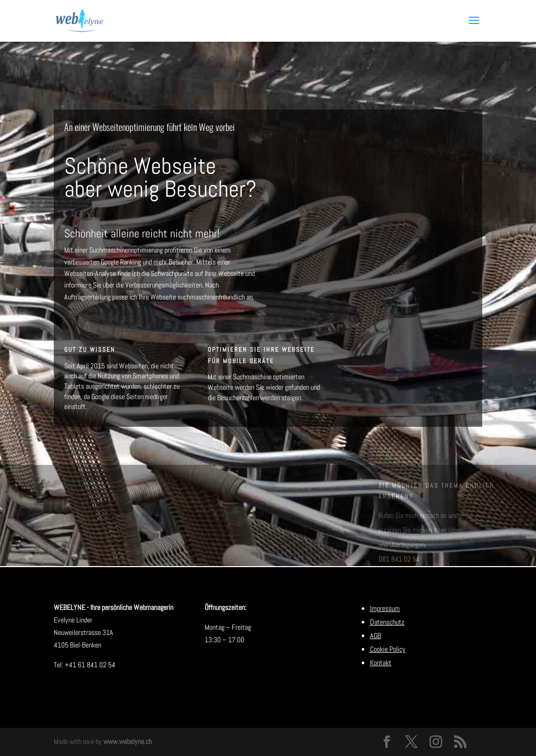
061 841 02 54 (399, 563)
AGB (376, 635)
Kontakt (381, 663)
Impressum (385, 608)
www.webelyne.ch (128, 741)
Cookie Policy (388, 649)
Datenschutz (387, 622)
